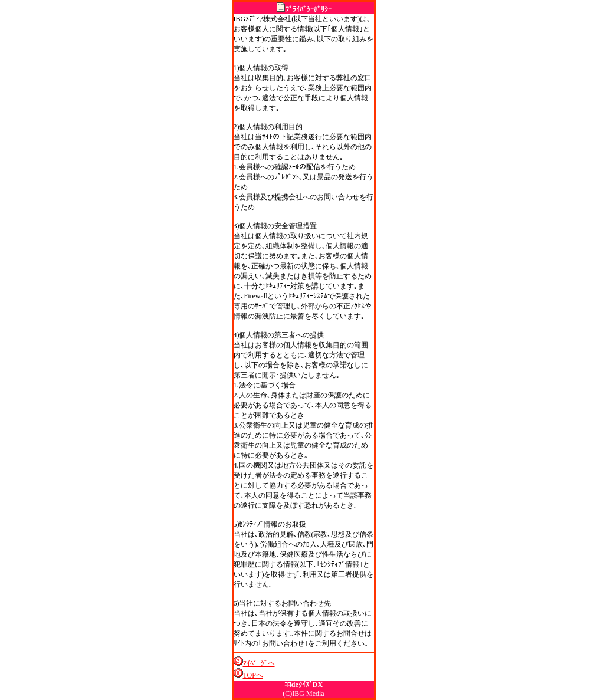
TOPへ (253, 675)
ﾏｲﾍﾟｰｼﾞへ (259, 663)
